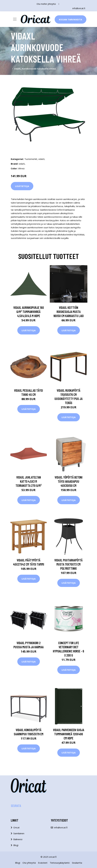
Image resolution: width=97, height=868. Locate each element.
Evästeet (43, 863)
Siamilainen (19, 833)
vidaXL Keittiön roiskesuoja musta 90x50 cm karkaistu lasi (69, 312)
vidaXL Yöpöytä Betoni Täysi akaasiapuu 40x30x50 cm (69, 481)
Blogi (16, 845)
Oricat (16, 827)
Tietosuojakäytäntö (60, 863)
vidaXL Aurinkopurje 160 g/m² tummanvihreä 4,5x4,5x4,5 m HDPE (29, 312)
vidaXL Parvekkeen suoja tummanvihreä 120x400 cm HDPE (69, 734)
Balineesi (18, 839)
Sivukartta (77, 863)
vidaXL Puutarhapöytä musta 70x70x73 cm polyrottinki (68, 564)
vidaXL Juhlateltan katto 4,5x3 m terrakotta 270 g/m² (29, 481)
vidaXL (42, 159)
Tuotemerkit (31, 159)
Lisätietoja (22, 186)
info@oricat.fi (79, 8)
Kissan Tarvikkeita (70, 19)
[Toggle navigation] (15, 19)
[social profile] (59, 4)
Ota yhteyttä (29, 863)
